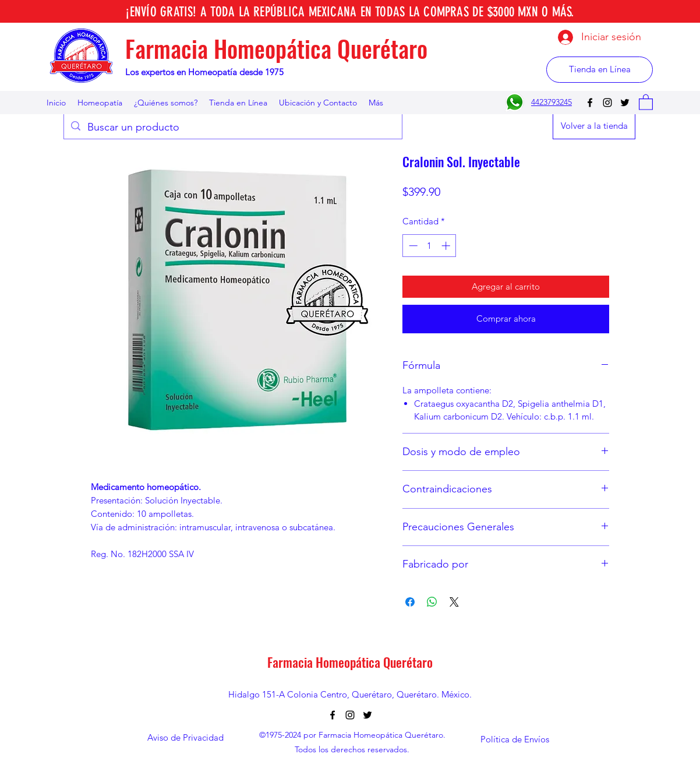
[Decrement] (412, 246)
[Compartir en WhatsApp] (432, 602)
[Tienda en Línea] (600, 70)
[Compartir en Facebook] (410, 602)
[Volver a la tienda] (594, 126)
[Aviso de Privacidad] (185, 738)
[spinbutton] (429, 246)
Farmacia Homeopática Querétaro (276, 48)
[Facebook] (590, 103)
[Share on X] (454, 602)
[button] (646, 102)
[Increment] (447, 246)
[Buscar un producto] (232, 128)
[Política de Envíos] (515, 739)
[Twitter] (625, 103)
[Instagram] (607, 103)
